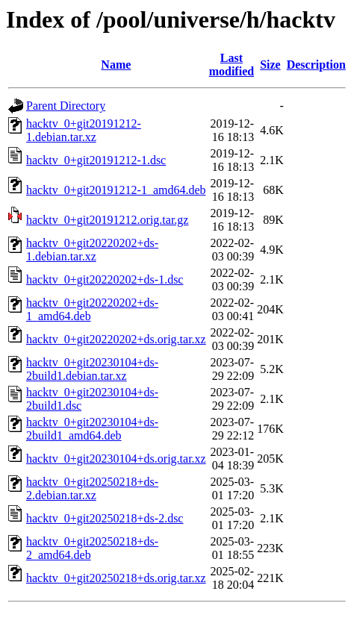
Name (116, 65)
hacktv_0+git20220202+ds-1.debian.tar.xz (92, 250)
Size (270, 65)
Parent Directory (66, 106)
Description (316, 65)
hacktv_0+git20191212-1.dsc (96, 160)
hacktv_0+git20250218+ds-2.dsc (105, 518)
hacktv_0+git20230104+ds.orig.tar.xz (116, 459)
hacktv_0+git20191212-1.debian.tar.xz (84, 130)
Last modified (232, 65)
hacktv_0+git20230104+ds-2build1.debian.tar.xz (92, 369)
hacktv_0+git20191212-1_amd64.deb (116, 190)
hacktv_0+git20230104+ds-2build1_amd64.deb (92, 429)
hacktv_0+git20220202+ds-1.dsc (105, 279)
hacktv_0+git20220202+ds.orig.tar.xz (116, 339)
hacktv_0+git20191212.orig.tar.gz (107, 220)
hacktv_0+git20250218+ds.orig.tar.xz (116, 578)
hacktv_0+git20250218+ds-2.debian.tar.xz (92, 488)
